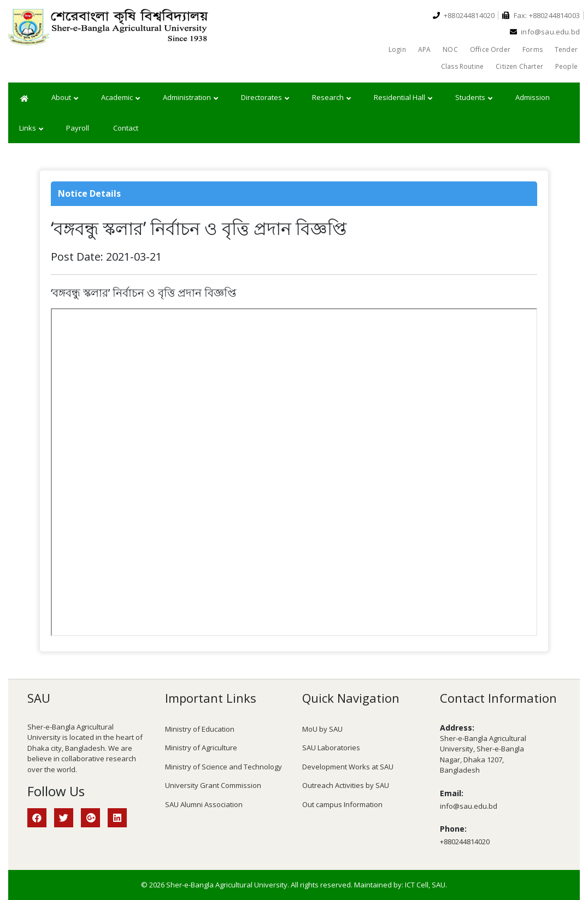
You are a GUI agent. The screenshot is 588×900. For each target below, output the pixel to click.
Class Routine (462, 66)
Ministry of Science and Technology (224, 767)
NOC (450, 49)
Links (31, 128)
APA (425, 49)
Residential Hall (403, 98)
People (566, 66)
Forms (533, 49)
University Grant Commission (213, 785)
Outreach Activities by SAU (346, 785)
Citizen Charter (519, 66)
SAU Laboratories (331, 748)
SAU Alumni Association (204, 804)
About (65, 98)
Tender (566, 49)
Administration (190, 98)
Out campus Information (342, 804)
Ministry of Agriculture (201, 748)
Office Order (490, 49)
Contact (126, 128)
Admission (533, 97)
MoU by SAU (322, 729)
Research (331, 98)
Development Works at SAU (348, 767)
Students (474, 98)
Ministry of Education (200, 729)
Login (397, 49)
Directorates (265, 98)
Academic (120, 98)
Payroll (78, 128)
